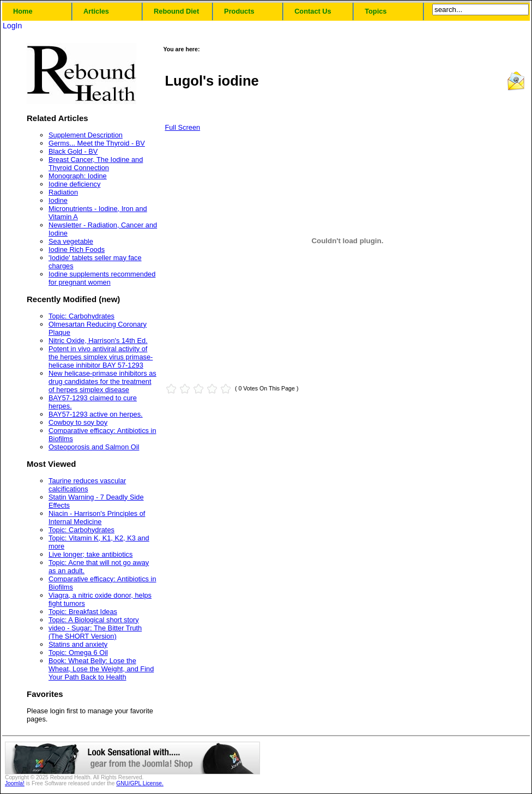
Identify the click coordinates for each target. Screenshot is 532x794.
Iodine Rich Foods (77, 249)
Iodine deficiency (74, 184)
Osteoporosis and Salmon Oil (94, 447)
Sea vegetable (71, 241)
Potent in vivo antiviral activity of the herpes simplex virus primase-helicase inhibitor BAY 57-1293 (101, 357)
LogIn (12, 26)
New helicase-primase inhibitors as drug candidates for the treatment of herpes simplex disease (102, 381)
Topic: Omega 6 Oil (78, 652)
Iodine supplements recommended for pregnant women (102, 278)
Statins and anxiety (78, 644)
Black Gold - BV (73, 151)
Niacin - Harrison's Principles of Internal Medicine (97, 518)
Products (239, 11)
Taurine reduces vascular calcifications (87, 485)
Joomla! (15, 783)
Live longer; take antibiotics (90, 554)
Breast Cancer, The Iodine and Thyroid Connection (96, 164)
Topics (376, 11)
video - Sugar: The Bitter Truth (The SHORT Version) (95, 632)
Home (23, 11)
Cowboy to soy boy (78, 422)
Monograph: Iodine (78, 176)
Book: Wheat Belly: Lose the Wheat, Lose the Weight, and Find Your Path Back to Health (101, 669)
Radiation (63, 192)
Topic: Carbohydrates (81, 316)
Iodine (58, 200)
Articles (96, 11)
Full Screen (182, 127)
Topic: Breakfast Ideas (83, 612)
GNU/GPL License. (140, 783)
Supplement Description (86, 135)
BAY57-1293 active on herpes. (96, 414)
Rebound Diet (176, 11)
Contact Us (313, 11)
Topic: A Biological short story (94, 620)
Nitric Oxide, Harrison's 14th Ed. (98, 341)
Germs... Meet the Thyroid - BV (97, 143)
